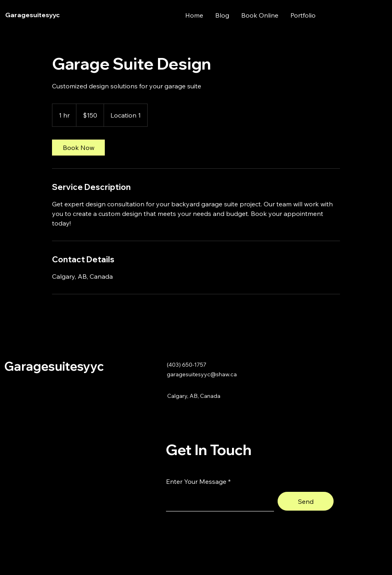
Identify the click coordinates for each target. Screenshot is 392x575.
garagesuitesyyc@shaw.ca (202, 374)
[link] (78, 148)
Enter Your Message (196, 481)
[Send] (306, 501)
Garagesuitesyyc (32, 15)
